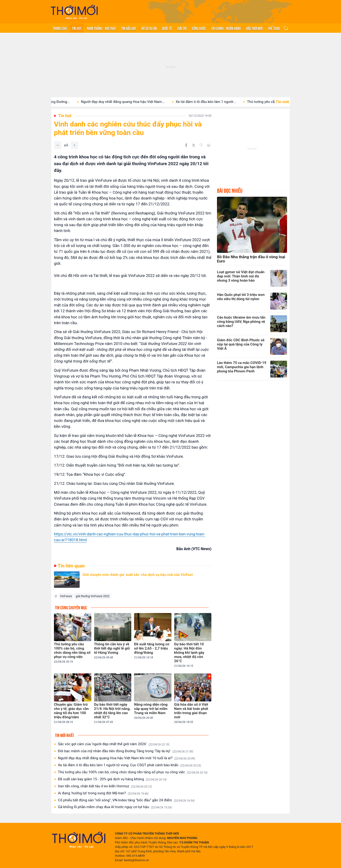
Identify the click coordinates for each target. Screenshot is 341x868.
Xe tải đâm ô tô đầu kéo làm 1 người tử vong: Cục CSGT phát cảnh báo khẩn (130, 765)
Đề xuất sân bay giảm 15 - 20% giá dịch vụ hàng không (112, 779)
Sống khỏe (199, 28)
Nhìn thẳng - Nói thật (101, 28)
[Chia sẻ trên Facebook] (186, 145)
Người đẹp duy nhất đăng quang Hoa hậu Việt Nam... (130, 102)
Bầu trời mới (254, 28)
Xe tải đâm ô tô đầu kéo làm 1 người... (213, 102)
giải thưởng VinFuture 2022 (92, 596)
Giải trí (182, 28)
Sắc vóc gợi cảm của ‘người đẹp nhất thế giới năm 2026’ (114, 744)
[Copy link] (201, 145)
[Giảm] (58, 145)
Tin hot (77, 28)
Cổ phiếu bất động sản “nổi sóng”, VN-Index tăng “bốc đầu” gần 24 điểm (126, 800)
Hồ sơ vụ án (149, 28)
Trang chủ (60, 28)
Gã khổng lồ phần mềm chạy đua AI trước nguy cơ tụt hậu (115, 807)
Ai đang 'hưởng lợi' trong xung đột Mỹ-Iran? (103, 793)
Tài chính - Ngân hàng (226, 28)
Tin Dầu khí (128, 28)
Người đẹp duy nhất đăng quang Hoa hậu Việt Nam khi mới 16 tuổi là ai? (126, 758)
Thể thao (274, 28)
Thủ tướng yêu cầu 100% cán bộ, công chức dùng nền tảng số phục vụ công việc (133, 772)
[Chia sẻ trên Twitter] (194, 145)
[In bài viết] (209, 145)
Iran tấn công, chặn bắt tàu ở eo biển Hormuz (105, 786)
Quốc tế (167, 28)
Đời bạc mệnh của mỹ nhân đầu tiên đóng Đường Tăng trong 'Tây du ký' (126, 751)
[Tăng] (75, 145)
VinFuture (66, 596)
